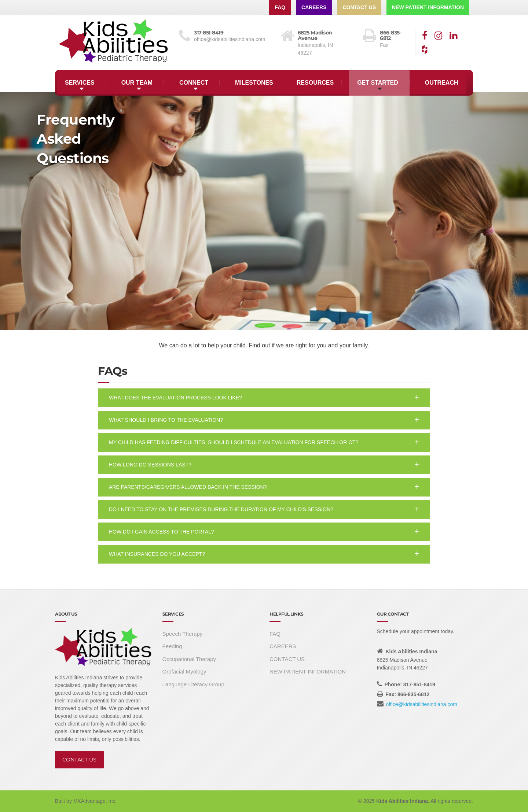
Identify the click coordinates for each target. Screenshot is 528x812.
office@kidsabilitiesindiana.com (421, 704)
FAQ (280, 7)
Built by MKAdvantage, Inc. (86, 801)
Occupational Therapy (189, 659)
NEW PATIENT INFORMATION (428, 7)
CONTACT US (359, 7)
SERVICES (80, 83)
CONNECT (194, 83)
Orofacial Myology (184, 671)
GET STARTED (378, 83)
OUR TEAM (137, 83)
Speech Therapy (183, 634)
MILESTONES (254, 83)
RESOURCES (315, 83)
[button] (264, 398)
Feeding (172, 646)
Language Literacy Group (193, 684)
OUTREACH (442, 83)
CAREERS (314, 7)
